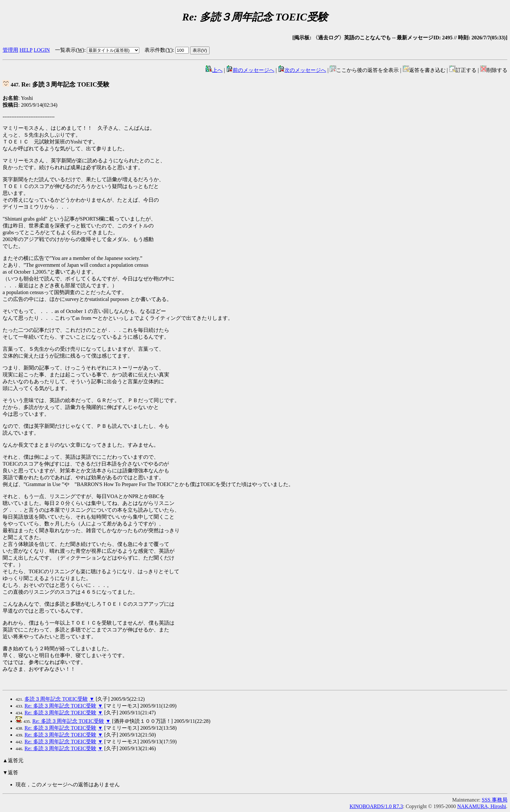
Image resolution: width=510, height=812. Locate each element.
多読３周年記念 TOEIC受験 (56, 699)
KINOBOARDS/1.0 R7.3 (376, 806)
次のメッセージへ (302, 70)
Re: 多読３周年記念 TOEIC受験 (56, 84)
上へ (214, 70)
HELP (26, 50)
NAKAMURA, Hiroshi (482, 806)
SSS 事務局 (495, 800)
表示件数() (159, 50)
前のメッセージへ (250, 70)
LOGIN (42, 50)
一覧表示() (70, 50)
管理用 (10, 50)
